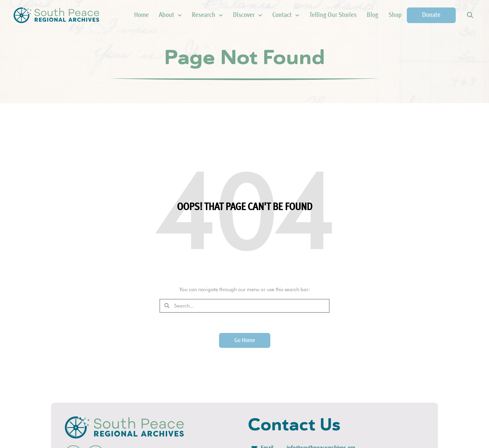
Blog (373, 15)
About (170, 15)
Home (141, 15)
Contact (286, 15)
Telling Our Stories (333, 15)
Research (207, 15)
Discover (248, 15)
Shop (395, 15)
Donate (431, 15)
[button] (470, 15)
